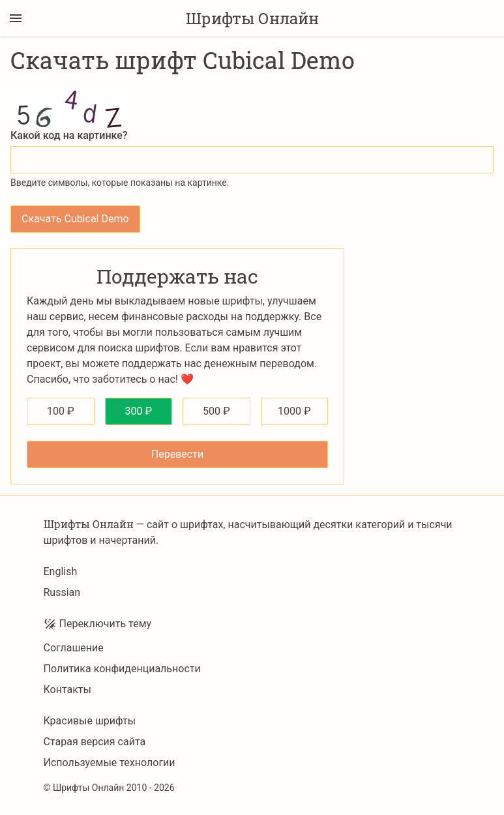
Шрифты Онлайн (252, 18)
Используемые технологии (110, 763)
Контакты (67, 689)
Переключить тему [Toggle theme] (98, 624)
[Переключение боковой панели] (16, 18)
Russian (62, 592)
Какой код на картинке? (69, 135)
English (61, 571)
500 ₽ (216, 411)
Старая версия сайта (95, 742)
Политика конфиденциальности (122, 669)
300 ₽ (138, 411)
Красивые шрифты (90, 721)
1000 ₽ (294, 411)
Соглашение (74, 648)
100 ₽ (61, 411)
